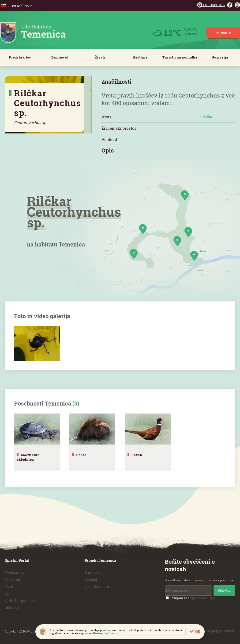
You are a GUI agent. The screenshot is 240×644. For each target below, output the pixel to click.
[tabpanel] (37, 442)
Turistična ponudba (180, 57)
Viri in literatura (97, 585)
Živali (100, 57)
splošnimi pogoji (203, 597)
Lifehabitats (211, 5)
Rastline (140, 57)
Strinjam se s (191, 597)
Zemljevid (60, 57)
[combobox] (17, 6)
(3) (76, 403)
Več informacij (113, 633)
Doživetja (220, 57)
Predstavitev (20, 57)
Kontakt (91, 578)
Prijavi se (224, 589)
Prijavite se (223, 33)
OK (198, 631)
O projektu (93, 571)
